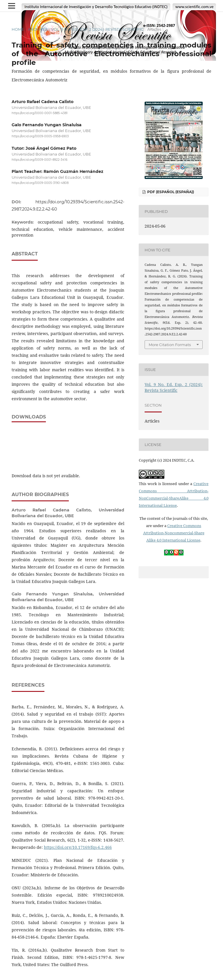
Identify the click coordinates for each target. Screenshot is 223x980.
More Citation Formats (170, 345)
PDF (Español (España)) (170, 192)
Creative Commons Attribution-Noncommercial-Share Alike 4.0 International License (174, 533)
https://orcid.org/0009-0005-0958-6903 (40, 137)
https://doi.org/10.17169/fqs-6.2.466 (78, 847)
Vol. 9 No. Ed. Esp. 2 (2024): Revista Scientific (97, 29)
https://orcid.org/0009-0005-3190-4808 (40, 183)
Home (18, 29)
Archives (38, 29)
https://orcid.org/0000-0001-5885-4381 (40, 113)
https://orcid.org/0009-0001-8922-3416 (39, 160)
